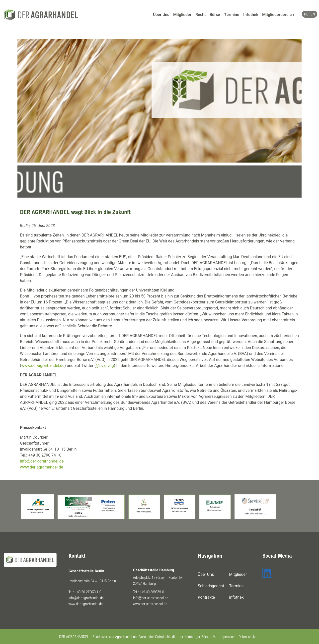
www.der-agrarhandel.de (43, 366)
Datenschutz (247, 637)
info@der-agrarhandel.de (42, 461)
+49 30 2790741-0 (88, 592)
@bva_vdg (105, 366)
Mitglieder (182, 15)
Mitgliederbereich (278, 15)
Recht (200, 15)
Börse (215, 15)
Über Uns (161, 15)
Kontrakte (206, 597)
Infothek (251, 15)
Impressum (228, 637)
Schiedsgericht (211, 586)
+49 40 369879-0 (152, 592)
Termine (232, 15)
